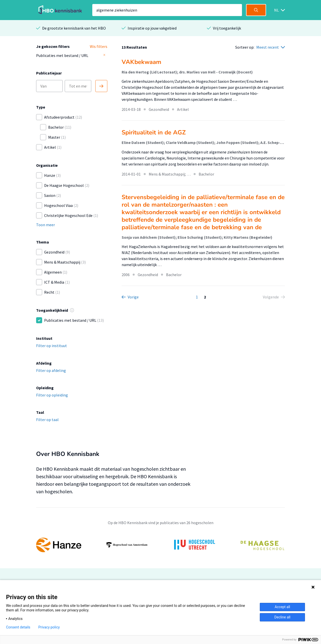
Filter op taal (47, 420)
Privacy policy (49, 627)
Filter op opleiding (52, 395)
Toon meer (46, 225)
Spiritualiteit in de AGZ (154, 132)
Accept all (282, 607)
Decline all (282, 617)
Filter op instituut (52, 346)
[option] (160, 545)
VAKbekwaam (141, 62)
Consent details (18, 627)
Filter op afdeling (51, 370)
